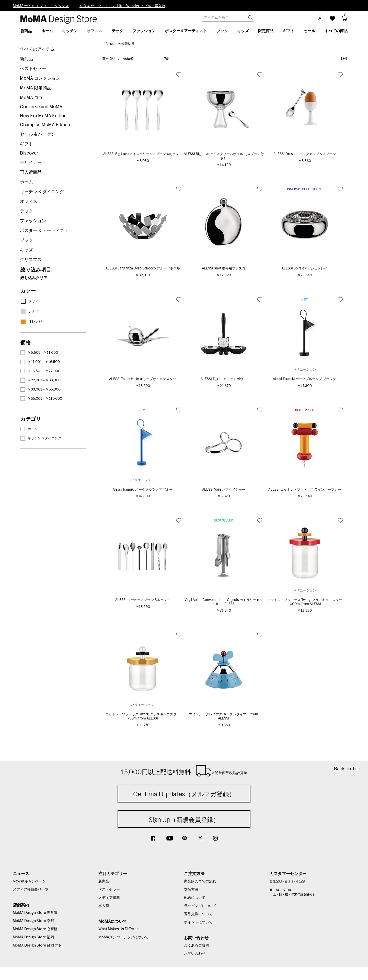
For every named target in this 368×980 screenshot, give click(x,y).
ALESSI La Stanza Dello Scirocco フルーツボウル (143, 269)
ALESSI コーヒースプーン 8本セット (143, 600)
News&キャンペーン (29, 881)
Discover (29, 153)
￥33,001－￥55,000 (41, 389)
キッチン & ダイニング (42, 192)
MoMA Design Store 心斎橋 (35, 929)
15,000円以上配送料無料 (184, 771)
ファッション (33, 221)
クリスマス (31, 260)
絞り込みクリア (34, 278)
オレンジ (31, 322)
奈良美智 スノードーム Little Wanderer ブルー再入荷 (122, 6)
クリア (30, 301)
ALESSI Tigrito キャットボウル (224, 379)
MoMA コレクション (40, 78)
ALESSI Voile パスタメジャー (224, 490)
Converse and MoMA (41, 107)
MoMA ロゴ (31, 98)
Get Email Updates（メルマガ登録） (184, 794)
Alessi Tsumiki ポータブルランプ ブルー (143, 490)
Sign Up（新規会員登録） (184, 820)
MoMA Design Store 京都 (33, 921)
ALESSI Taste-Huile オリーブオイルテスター (143, 379)
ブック (26, 240)
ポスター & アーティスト (44, 231)
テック (26, 211)
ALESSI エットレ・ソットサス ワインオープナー (305, 490)
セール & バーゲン (38, 134)
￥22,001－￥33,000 (41, 380)
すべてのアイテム (37, 49)
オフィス (29, 201)
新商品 (26, 59)
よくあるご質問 (197, 946)
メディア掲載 (109, 898)
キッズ (26, 250)
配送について (195, 898)
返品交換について (198, 914)
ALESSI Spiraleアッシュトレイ (304, 269)
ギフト (26, 144)
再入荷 (104, 906)
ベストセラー (33, 69)
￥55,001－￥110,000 (41, 399)
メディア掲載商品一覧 (31, 890)
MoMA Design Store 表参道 (35, 913)
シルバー (31, 311)
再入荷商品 (31, 172)
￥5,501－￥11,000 (39, 353)
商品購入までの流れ (200, 881)
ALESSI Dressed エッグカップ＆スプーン (305, 154)
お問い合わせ (195, 954)
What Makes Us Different (119, 929)
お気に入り (179, 74)
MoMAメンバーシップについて (123, 937)
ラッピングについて (200, 906)
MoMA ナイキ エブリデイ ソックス (41, 6)
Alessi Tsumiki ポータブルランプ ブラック (304, 379)
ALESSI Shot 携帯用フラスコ (224, 269)
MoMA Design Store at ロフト (37, 946)
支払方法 (191, 890)
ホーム (26, 182)
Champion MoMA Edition (45, 125)
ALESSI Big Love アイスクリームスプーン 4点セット (143, 154)
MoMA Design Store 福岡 (33, 937)
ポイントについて (198, 922)
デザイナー (31, 163)
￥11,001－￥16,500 (40, 362)
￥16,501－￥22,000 (40, 371)
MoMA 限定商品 (36, 88)
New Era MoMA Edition (43, 116)
